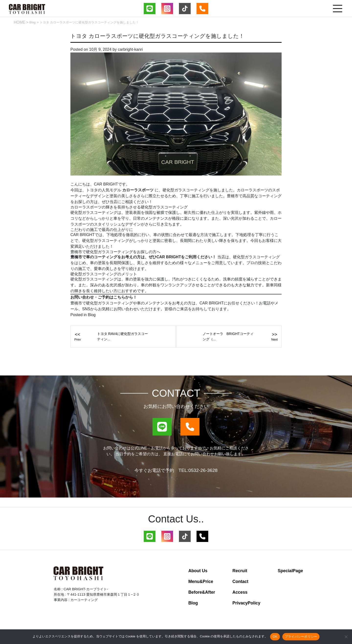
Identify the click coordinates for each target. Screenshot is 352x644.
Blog (33, 22)
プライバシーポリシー (301, 637)
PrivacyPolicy (246, 603)
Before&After (202, 592)
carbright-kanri (130, 49)
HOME (20, 22)
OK (275, 637)
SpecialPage (290, 571)
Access (240, 592)
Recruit (240, 571)
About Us (198, 571)
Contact (241, 582)
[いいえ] (346, 637)
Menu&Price (201, 582)
